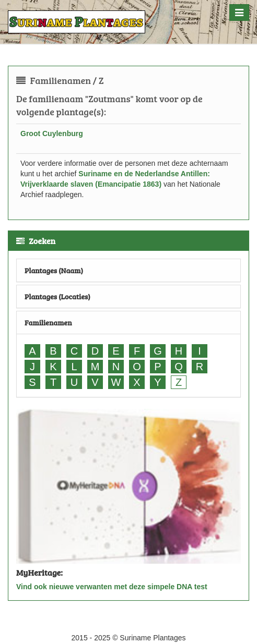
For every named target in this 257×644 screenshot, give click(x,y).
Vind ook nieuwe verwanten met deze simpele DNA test (112, 587)
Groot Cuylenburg (52, 133)
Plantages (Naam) (54, 270)
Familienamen (48, 323)
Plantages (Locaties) (57, 296)
